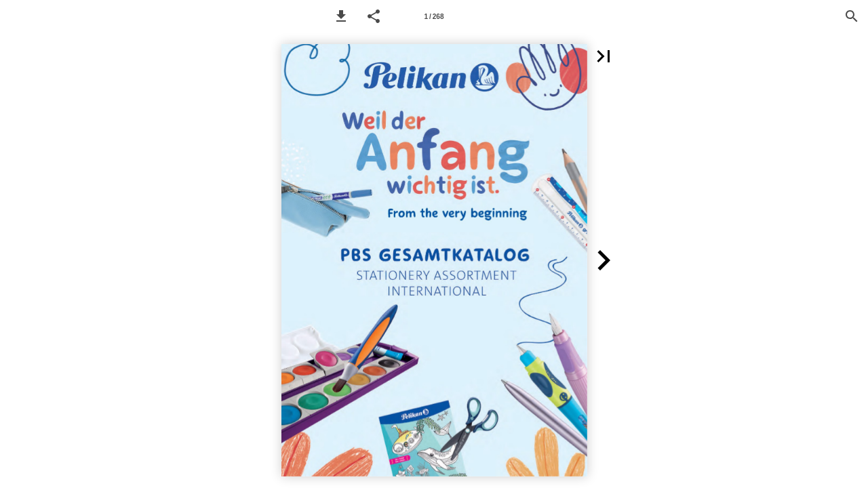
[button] (341, 16)
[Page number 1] (434, 16)
